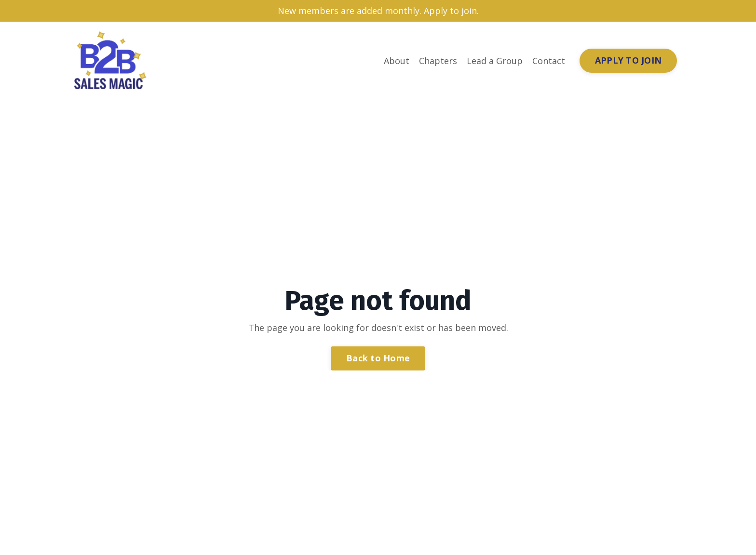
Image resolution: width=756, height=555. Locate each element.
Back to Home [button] (378, 358)
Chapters (438, 61)
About (397, 61)
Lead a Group (495, 61)
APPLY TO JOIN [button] (628, 60)
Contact (549, 61)
